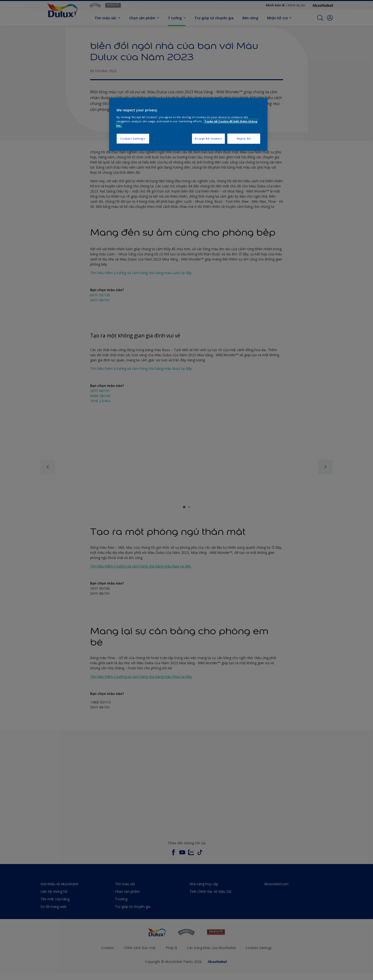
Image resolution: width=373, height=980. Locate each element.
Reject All (244, 139)
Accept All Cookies (208, 139)
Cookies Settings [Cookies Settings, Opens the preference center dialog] (133, 139)
